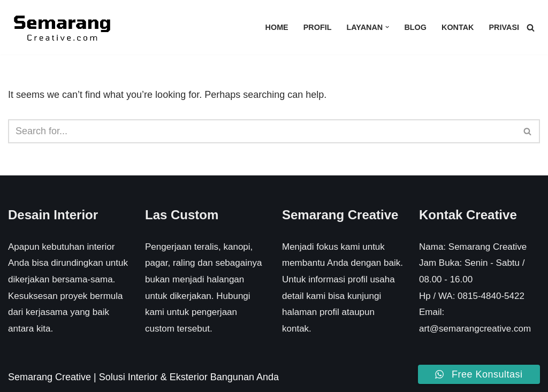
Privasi (504, 27)
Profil (318, 27)
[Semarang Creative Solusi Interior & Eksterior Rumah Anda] (62, 27)
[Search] (531, 28)
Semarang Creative (50, 377)
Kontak (458, 27)
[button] (387, 27)
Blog (415, 27)
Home (277, 27)
